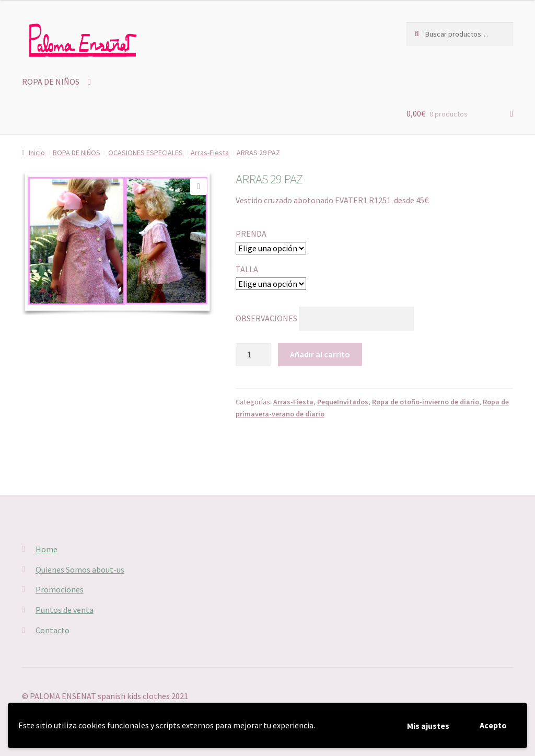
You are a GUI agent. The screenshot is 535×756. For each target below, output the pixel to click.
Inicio (37, 153)
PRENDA (251, 234)
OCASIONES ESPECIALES (146, 153)
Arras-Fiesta (210, 153)
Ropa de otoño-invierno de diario (426, 402)
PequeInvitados (343, 402)
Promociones (60, 589)
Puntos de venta (65, 610)
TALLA (247, 269)
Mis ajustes (428, 726)
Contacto (53, 630)
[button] (199, 187)
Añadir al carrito (320, 354)
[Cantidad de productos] (253, 355)
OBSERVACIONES (266, 318)
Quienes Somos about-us (80, 569)
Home (46, 549)
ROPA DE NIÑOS (51, 82)
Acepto (493, 725)
